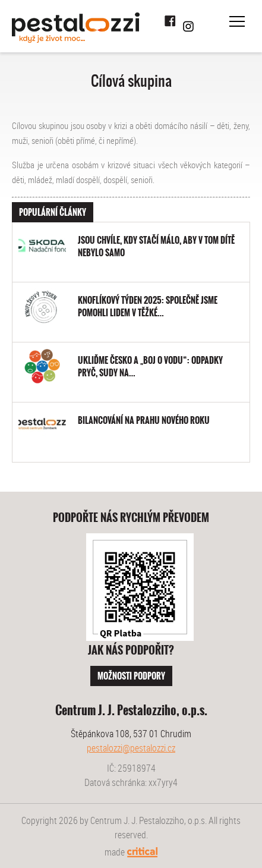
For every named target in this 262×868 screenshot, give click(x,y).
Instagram (188, 26)
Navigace (237, 21)
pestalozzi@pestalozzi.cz (131, 748)
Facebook (171, 21)
